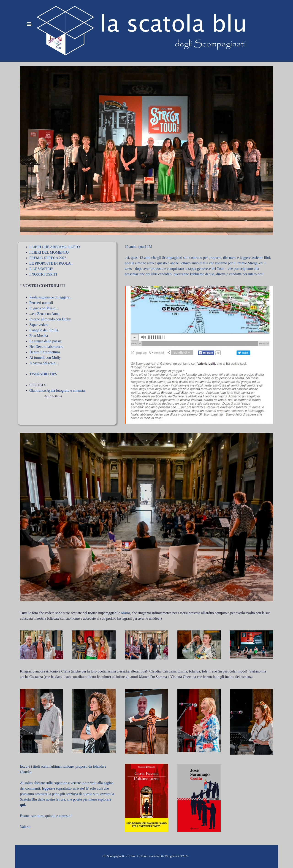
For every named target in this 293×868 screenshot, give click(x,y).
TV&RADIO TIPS (43, 374)
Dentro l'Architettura (45, 352)
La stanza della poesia (45, 341)
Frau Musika (39, 336)
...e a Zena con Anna (44, 314)
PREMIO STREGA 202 (47, 258)
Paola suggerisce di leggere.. (50, 297)
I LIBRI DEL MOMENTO (49, 252)
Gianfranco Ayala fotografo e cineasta (57, 390)
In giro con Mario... (44, 308)
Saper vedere (39, 325)
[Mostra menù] (29, 24)
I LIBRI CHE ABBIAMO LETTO (54, 247)
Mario (126, 613)
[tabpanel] (67, 330)
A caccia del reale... (44, 363)
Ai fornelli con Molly (45, 358)
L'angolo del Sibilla (44, 330)
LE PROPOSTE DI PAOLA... (51, 263)
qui (22, 805)
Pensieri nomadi (41, 303)
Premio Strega (247, 263)
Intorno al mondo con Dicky (50, 319)
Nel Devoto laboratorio (46, 347)
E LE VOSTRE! (41, 269)
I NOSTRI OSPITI (43, 274)
